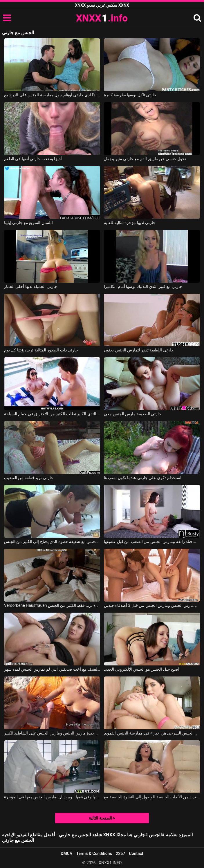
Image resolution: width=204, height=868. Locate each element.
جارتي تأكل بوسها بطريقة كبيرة (130, 95)
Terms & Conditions (94, 853)
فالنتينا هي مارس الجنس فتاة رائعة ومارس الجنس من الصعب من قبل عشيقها (152, 542)
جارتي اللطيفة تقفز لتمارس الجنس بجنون (139, 350)
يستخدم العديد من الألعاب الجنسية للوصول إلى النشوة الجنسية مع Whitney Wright (152, 797)
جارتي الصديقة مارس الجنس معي (133, 414)
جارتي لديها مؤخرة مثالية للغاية (130, 223)
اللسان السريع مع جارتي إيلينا (28, 223)
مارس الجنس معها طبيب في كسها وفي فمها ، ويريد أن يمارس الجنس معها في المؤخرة (52, 797)
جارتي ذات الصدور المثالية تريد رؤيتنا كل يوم (41, 350)
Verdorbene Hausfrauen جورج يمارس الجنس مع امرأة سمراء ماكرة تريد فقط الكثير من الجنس (52, 605)
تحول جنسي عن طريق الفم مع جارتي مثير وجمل (145, 159)
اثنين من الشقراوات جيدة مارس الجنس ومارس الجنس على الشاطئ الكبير (52, 733)
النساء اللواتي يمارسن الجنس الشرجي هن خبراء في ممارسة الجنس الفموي (152, 733)
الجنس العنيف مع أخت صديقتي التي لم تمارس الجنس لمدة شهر (52, 669)
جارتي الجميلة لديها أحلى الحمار (31, 286)
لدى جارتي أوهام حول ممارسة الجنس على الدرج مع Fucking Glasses (52, 95)
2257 (120, 853)
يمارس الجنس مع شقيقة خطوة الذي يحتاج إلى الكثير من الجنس (52, 542)
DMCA (66, 853)
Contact (136, 853)
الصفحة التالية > (102, 818)
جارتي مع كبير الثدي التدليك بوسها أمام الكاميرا (143, 286)
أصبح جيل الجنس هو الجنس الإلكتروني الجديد (142, 669)
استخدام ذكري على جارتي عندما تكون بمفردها (143, 478)
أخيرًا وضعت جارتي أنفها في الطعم (33, 159)
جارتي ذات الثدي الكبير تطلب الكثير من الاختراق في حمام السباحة (52, 414)
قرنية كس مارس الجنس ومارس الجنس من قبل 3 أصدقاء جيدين (152, 605)
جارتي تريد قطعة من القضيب (29, 478)
